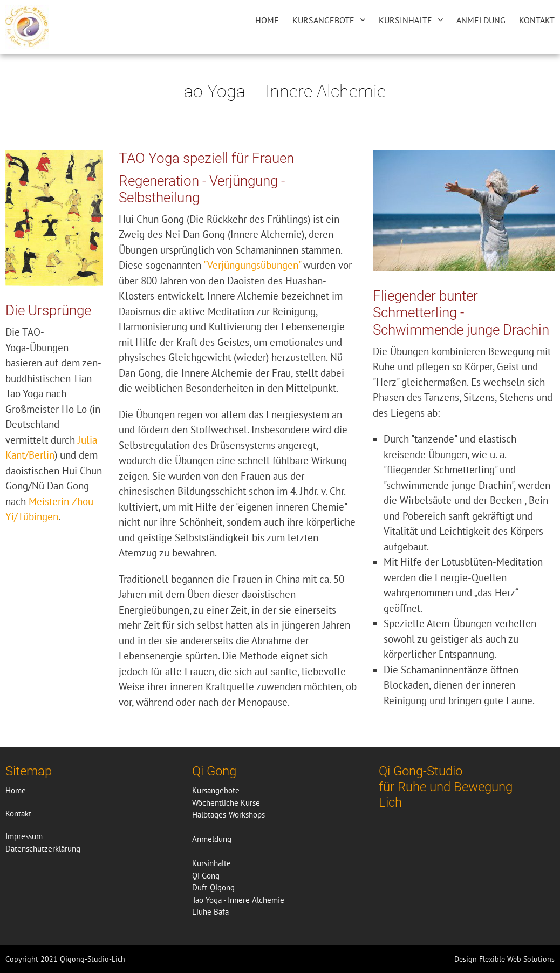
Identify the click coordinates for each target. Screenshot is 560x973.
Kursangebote (323, 20)
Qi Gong (206, 876)
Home (267, 20)
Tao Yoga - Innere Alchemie (238, 900)
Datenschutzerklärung (43, 849)
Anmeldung (481, 20)
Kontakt (537, 20)
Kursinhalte (405, 20)
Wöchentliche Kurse (226, 803)
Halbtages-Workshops (228, 815)
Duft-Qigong (213, 887)
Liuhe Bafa (210, 912)
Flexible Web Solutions (517, 959)
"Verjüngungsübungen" (252, 265)
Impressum (24, 836)
